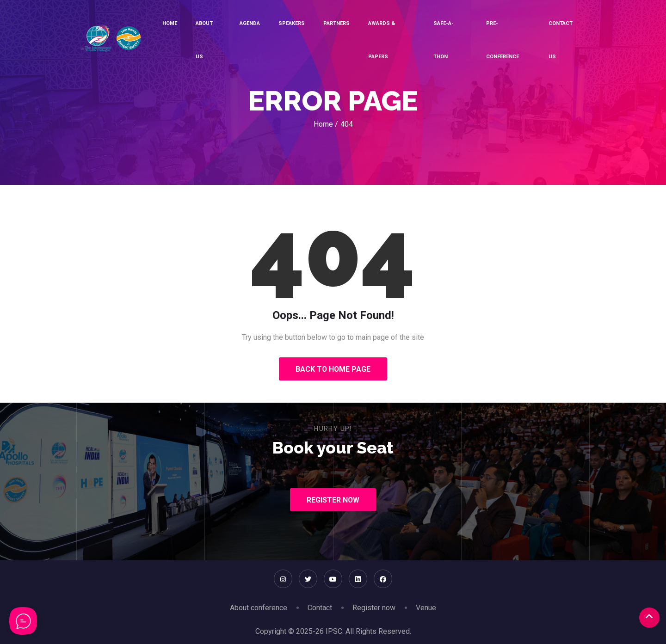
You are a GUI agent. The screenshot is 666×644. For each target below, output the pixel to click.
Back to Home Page (333, 369)
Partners (336, 23)
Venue (426, 608)
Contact (320, 608)
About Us (204, 40)
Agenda (250, 23)
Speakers (292, 23)
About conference (259, 608)
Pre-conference (503, 40)
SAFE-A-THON (444, 40)
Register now (374, 608)
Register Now (333, 500)
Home (170, 23)
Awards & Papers (382, 40)
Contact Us (561, 40)
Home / (326, 124)
